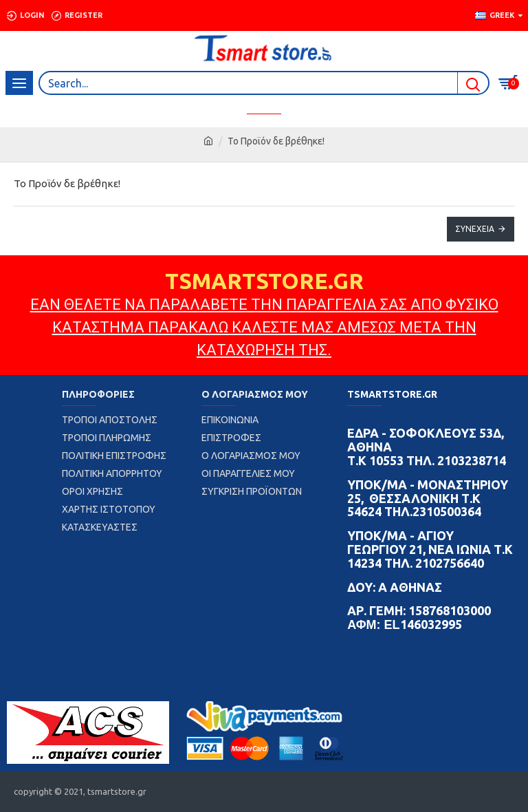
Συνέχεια (475, 229)
